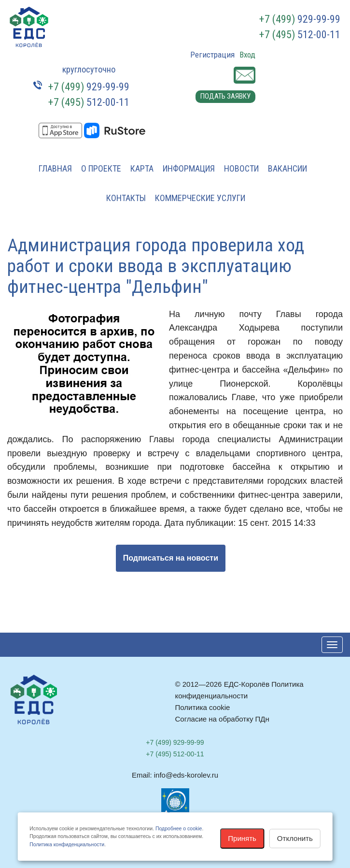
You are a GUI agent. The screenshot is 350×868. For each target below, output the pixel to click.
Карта (142, 168)
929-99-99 (300, 19)
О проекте (101, 168)
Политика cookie (203, 707)
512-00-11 (300, 35)
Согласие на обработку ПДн (222, 719)
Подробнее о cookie (179, 828)
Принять (242, 838)
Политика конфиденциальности (67, 844)
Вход (247, 55)
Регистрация (212, 55)
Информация (189, 168)
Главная (55, 168)
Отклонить (295, 838)
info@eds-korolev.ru (186, 775)
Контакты (126, 198)
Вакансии (287, 168)
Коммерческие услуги (200, 198)
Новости (241, 168)
